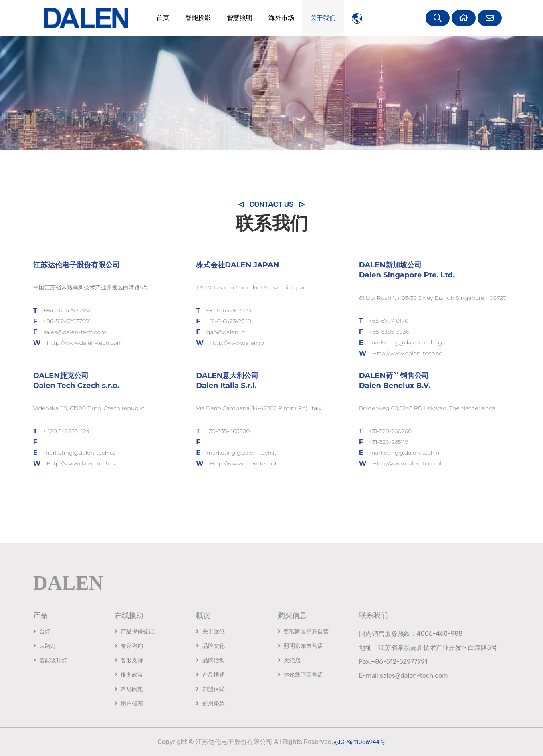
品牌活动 (210, 660)
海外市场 (277, 18)
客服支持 (129, 660)
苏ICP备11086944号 (359, 742)
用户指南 (129, 704)
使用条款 (210, 704)
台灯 (42, 632)
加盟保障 (210, 689)
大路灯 (45, 646)
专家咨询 (129, 646)
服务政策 (129, 675)
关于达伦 (210, 632)
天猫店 (289, 660)
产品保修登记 (134, 632)
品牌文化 (210, 646)
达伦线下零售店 (300, 675)
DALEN (68, 582)
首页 (158, 18)
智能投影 (193, 18)
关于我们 (318, 18)
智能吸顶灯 (50, 660)
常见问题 (129, 689)
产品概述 (210, 675)
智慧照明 (235, 18)
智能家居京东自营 (303, 632)
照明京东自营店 (300, 646)
